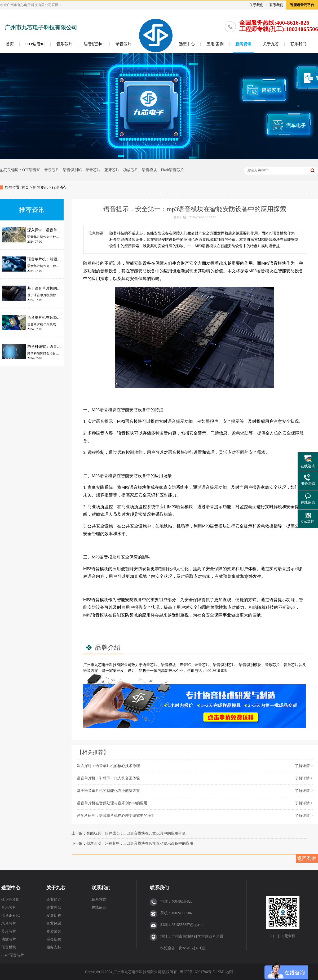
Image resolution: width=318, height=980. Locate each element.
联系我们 (276, 5)
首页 (10, 44)
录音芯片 (123, 44)
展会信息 (54, 939)
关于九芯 (271, 44)
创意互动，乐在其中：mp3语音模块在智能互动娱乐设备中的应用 (140, 843)
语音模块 (149, 170)
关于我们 (257, 5)
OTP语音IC (35, 44)
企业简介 (54, 900)
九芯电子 (102, 665)
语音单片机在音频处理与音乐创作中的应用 (112, 803)
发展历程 (54, 915)
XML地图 (225, 972)
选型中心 (187, 44)
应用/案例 (215, 44)
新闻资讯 (243, 44)
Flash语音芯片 (172, 170)
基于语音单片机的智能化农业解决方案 (108, 791)
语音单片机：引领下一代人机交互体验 (108, 778)
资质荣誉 (54, 931)
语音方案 (91, 671)
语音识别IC (94, 44)
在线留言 (99, 908)
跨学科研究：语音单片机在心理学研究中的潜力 (116, 816)
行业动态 (59, 187)
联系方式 (99, 900)
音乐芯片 (64, 44)
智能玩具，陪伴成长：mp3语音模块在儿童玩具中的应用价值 (136, 833)
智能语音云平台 (302, 5)
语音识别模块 (250, 665)
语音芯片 (150, 665)
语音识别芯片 (224, 665)
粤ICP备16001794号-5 (197, 972)
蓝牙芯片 (112, 170)
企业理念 (54, 908)
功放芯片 (131, 170)
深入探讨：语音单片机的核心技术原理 (108, 766)
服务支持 (54, 947)
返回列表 (307, 858)
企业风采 (54, 923)
